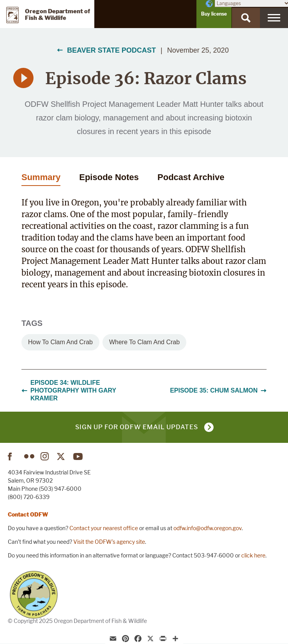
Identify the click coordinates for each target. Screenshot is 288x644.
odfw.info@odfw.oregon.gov (208, 528)
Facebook (13, 456)
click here (253, 555)
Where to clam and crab (144, 342)
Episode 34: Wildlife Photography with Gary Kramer (69, 390)
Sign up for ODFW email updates (137, 427)
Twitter (62, 456)
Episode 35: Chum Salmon (218, 390)
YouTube (78, 456)
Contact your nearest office (104, 528)
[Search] (246, 18)
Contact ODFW (28, 514)
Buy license (214, 14)
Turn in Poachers (34, 595)
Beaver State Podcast (111, 50)
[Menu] (274, 18)
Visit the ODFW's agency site (109, 542)
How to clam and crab (60, 342)
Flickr (29, 456)
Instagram (46, 456)
